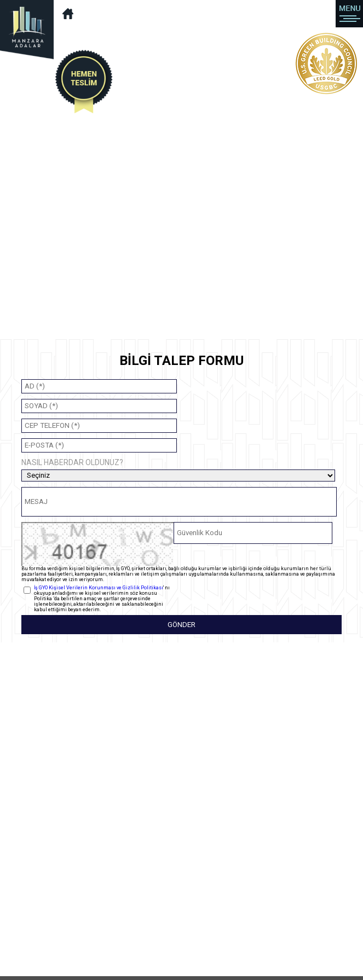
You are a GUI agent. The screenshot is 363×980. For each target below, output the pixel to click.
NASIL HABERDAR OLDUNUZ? (72, 462)
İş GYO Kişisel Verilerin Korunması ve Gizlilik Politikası (99, 588)
